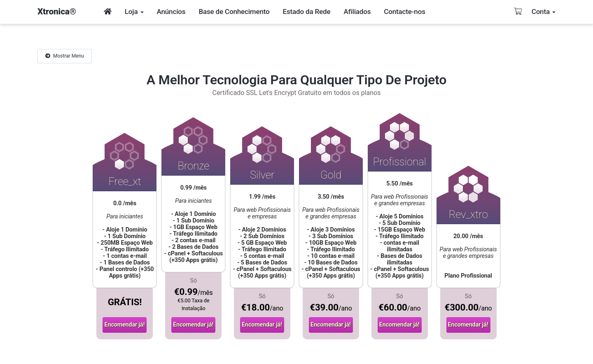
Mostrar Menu (65, 56)
